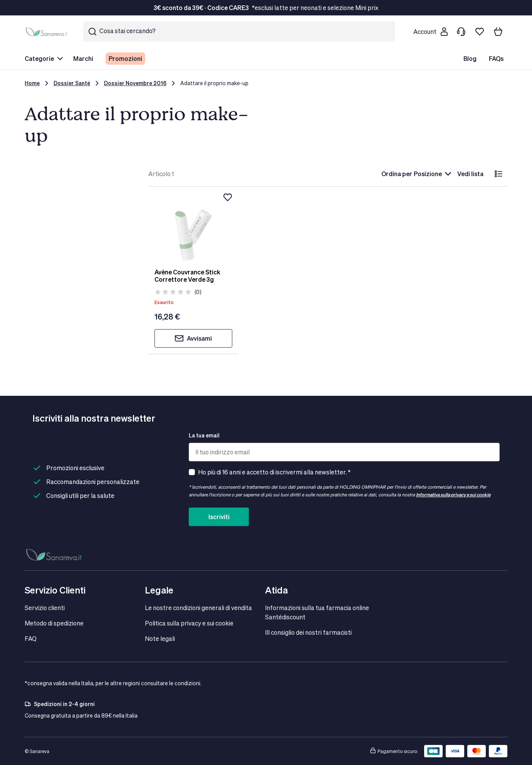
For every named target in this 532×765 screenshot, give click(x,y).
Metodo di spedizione (54, 623)
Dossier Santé (72, 83)
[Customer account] (430, 32)
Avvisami (193, 338)
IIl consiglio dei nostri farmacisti (308, 632)
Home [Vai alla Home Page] (32, 83)
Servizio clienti (45, 608)
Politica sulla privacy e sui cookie (189, 623)
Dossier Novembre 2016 (135, 83)
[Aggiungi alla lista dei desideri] (228, 197)
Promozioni (125, 58)
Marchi (83, 58)
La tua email (204, 435)
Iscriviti (219, 517)
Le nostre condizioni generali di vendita (198, 608)
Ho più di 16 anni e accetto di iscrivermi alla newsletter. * (274, 472)
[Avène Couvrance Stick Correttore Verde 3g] (193, 227)
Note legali (160, 638)
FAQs (496, 58)
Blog (470, 58)
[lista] (498, 174)
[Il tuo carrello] (498, 32)
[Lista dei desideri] (480, 32)
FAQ (31, 638)
